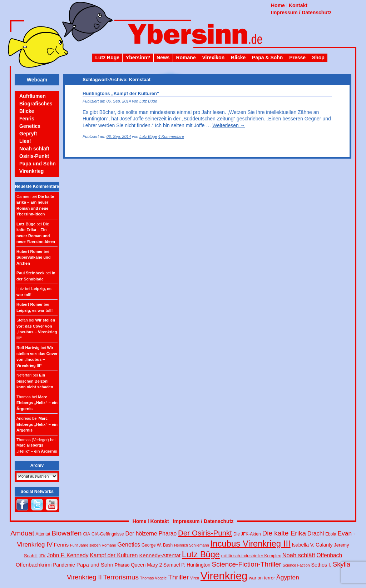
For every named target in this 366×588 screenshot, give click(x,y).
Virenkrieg (31, 171)
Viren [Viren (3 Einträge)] (195, 578)
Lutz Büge (107, 58)
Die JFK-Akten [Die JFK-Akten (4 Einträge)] (247, 534)
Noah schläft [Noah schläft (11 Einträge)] (299, 555)
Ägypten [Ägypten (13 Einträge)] (288, 577)
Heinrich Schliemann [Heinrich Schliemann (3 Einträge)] (192, 545)
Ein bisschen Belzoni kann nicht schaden (35, 381)
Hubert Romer (29, 251)
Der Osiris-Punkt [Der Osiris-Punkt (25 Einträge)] (205, 533)
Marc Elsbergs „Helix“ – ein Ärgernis (37, 403)
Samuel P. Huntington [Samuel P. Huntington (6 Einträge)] (187, 565)
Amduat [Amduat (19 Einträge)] (22, 533)
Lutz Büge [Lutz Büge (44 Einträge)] (201, 554)
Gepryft (28, 134)
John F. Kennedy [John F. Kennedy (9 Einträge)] (68, 555)
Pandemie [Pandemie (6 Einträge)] (64, 565)
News (163, 58)
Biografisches (36, 104)
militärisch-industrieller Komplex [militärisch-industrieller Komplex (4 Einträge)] (251, 556)
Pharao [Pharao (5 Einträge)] (122, 565)
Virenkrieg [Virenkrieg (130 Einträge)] (224, 576)
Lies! (25, 141)
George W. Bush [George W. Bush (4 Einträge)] (157, 545)
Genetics (30, 126)
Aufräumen (33, 96)
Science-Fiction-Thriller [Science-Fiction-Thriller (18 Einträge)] (247, 564)
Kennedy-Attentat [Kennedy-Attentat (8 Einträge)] (160, 555)
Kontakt (298, 5)
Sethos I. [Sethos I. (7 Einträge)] (321, 565)
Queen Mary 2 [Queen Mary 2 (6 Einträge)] (146, 565)
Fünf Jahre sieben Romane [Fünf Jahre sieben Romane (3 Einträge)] (93, 545)
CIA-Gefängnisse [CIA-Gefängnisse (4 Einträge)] (108, 534)
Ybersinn (183, 37)
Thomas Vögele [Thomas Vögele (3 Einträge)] (154, 578)
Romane (186, 58)
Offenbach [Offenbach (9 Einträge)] (330, 555)
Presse (297, 58)
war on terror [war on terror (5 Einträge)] (262, 578)
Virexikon (213, 58)
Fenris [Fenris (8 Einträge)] (61, 545)
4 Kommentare (171, 136)
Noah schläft (34, 149)
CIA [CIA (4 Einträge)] (86, 534)
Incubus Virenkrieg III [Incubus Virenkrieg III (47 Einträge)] (251, 544)
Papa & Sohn (267, 58)
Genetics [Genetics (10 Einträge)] (129, 544)
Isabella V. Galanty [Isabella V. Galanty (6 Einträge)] (312, 545)
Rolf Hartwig (28, 348)
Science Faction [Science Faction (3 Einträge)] (296, 565)
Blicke (238, 58)
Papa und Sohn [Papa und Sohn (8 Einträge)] (95, 565)
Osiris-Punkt (34, 156)
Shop (318, 58)
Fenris (27, 119)
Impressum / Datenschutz (301, 13)
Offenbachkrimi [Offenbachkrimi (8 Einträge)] (34, 565)
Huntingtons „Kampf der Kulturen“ (121, 93)
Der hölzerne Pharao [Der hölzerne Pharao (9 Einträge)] (151, 534)
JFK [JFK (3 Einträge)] (42, 556)
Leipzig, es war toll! (34, 310)
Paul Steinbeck (30, 273)
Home (278, 5)
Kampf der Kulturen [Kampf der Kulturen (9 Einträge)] (114, 555)
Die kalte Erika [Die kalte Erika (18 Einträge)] (284, 533)
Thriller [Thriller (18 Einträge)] (178, 577)
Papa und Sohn (38, 164)
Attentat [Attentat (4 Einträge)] (43, 534)
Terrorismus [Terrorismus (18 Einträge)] (121, 577)
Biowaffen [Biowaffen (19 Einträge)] (66, 533)
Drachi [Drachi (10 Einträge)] (316, 533)
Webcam (37, 80)
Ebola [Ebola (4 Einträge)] (331, 534)
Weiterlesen (229, 125)
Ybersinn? (138, 58)
